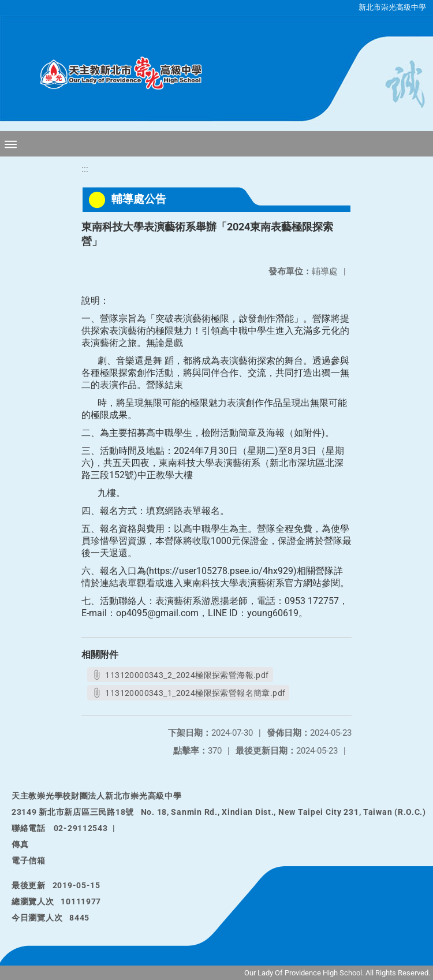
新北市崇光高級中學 (392, 7)
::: (85, 169)
